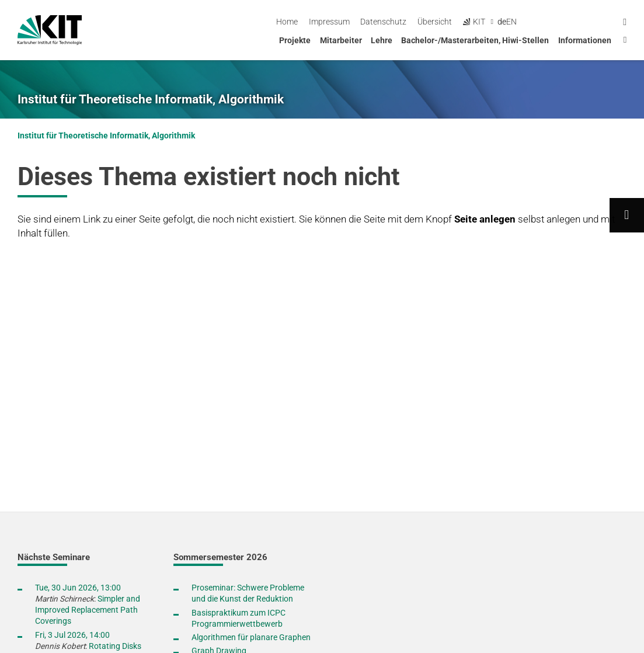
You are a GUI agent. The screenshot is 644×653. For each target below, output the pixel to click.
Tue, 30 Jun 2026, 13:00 (78, 588)
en (608, 22)
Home (383, 22)
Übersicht (531, 22)
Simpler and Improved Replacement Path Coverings (88, 610)
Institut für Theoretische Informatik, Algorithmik (151, 99)
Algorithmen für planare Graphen (251, 637)
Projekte (295, 40)
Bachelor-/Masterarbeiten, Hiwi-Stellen (475, 40)
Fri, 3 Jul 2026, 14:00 (72, 635)
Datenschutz (480, 22)
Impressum (425, 22)
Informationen (585, 40)
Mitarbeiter (341, 40)
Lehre (382, 40)
